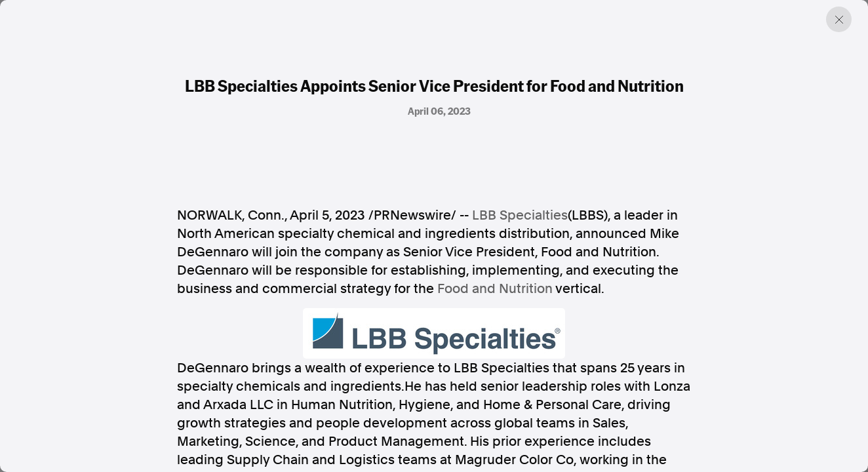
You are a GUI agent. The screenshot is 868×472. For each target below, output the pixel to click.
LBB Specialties (520, 215)
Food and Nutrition (495, 288)
